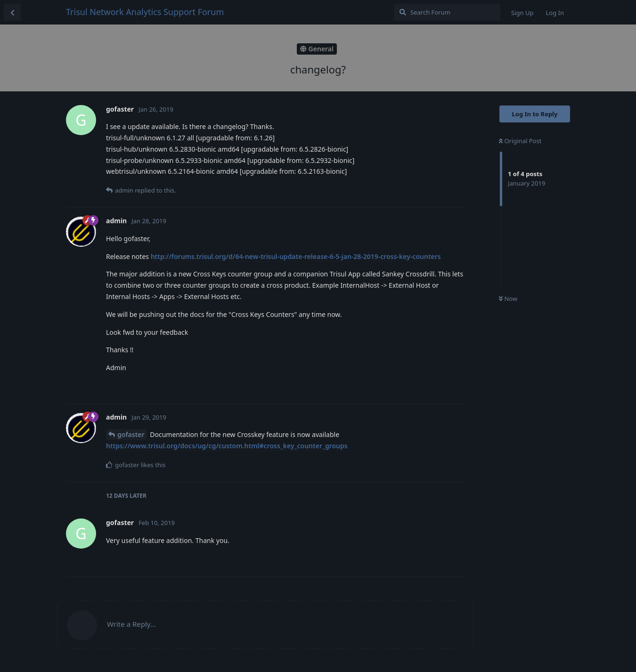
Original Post (520, 141)
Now (508, 299)
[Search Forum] (447, 12)
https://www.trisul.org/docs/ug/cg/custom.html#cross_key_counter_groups (227, 446)
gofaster (131, 434)
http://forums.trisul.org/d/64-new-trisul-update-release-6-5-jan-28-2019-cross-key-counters (296, 256)
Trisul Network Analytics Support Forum (145, 12)
